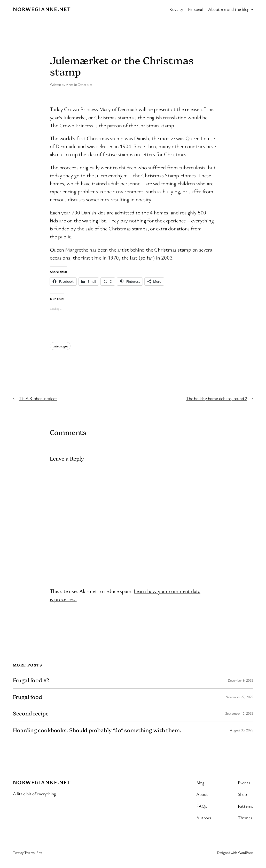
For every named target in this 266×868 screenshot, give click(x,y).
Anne (70, 84)
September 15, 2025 (239, 713)
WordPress (245, 852)
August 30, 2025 (241, 730)
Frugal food (28, 697)
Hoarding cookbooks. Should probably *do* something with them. (97, 730)
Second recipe (31, 713)
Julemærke (74, 117)
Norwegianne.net (42, 9)
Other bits (85, 84)
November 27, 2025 (239, 697)
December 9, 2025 (240, 680)
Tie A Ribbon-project (38, 398)
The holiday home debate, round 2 (217, 398)
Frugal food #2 (31, 680)
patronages (60, 346)
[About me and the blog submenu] (252, 9)
